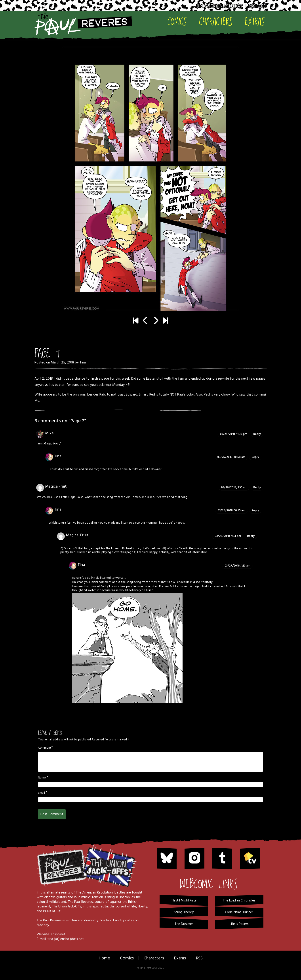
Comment (45, 748)
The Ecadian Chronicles (239, 901)
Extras (255, 21)
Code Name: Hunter (239, 912)
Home (104, 958)
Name (42, 778)
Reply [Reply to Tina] (255, 457)
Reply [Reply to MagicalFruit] (257, 487)
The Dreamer (184, 924)
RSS (199, 958)
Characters (216, 21)
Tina (83, 363)
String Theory (184, 912)
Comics (177, 21)
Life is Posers (239, 924)
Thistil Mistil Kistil (184, 901)
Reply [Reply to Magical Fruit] (251, 536)
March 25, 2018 (62, 363)
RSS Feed (257, 6)
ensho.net (58, 934)
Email (41, 793)
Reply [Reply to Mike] (257, 434)
